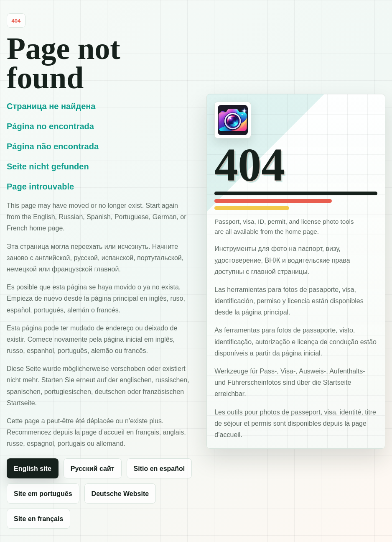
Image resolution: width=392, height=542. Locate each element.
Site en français (38, 519)
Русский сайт (93, 469)
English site (33, 469)
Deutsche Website (120, 494)
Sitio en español (159, 469)
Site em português (43, 494)
